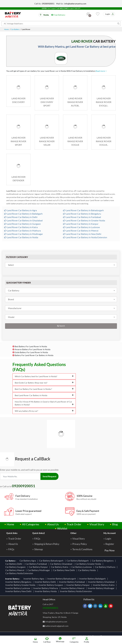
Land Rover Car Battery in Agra (21, 210)
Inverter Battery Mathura (46, 588)
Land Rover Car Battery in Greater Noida (84, 220)
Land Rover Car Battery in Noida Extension (85, 237)
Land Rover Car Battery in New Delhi (82, 234)
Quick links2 (39, 533)
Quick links (12, 533)
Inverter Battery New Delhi (19, 591)
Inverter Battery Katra (104, 585)
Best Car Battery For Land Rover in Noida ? (44, 389)
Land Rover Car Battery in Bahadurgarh (83, 210)
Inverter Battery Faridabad (72, 582)
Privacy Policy (80, 544)
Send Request (49, 476)
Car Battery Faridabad (37, 564)
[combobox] (61, 265)
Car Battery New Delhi (64, 570)
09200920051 (48, 4)
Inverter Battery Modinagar (101, 588)
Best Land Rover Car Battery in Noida (44, 395)
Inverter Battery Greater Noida (21, 585)
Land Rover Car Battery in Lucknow (81, 227)
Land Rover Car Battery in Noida (21, 237)
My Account (110, 533)
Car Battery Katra (60, 567)
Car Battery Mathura (106, 567)
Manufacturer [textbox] (15, 308)
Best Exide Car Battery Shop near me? (44, 383)
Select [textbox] (11, 265)
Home (6, 29)
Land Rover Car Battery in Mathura (22, 231)
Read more (101, 71)
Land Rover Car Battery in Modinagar (24, 234)
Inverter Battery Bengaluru (19, 582)
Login (108, 539)
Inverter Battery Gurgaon (51, 585)
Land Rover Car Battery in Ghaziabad (23, 220)
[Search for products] (61, 24)
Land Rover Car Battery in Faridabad (82, 217)
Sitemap (39, 549)
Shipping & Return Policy (47, 544)
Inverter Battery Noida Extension (76, 591)
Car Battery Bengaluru (103, 561)
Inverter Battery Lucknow (18, 588)
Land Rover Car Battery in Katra (21, 227)
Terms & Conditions (82, 549)
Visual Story (97, 524)
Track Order (74, 524)
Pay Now (110, 550)
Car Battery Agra (28, 561)
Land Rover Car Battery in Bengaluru (82, 214)
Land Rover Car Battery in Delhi (21, 217)
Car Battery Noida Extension (20, 573)
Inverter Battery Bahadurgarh (62, 579)
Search (61, 326)
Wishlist (62, 528)
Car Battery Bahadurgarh (52, 561)
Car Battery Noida (87, 570)
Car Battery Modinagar (39, 570)
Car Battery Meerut (15, 570)
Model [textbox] (11, 317)
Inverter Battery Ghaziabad (102, 582)
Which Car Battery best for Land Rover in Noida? (44, 376)
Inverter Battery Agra (34, 579)
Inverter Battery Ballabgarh (93, 579)
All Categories (31, 524)
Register (110, 544)
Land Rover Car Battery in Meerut (81, 231)
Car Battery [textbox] (14, 290)
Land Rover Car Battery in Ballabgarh (23, 214)
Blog (115, 524)
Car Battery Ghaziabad (62, 564)
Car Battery (15, 29)
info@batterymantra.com (75, 4)
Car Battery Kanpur (39, 567)
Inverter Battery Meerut (73, 588)
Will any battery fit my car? (44, 411)
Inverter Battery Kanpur (78, 585)
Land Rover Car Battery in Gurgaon (22, 224)
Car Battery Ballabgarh (78, 561)
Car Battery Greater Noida (89, 564)
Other (74, 533)
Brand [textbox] (11, 299)
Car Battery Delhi (14, 564)
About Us (53, 524)
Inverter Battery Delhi (46, 582)
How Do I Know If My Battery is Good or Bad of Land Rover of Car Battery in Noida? (44, 403)
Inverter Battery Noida (46, 591)
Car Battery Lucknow (82, 567)
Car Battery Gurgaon (16, 567)
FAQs (11, 549)
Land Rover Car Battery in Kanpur (81, 224)
